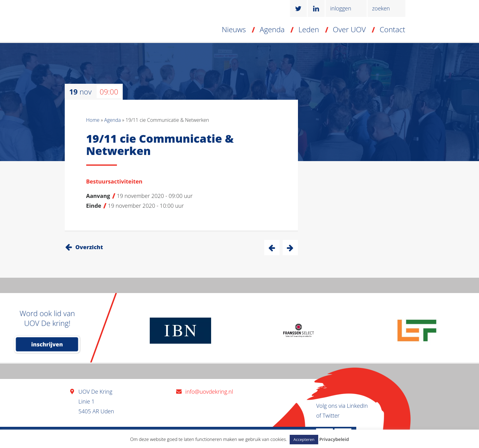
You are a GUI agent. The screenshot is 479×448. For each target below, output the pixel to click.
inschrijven (47, 344)
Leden (309, 29)
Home (93, 120)
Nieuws (234, 29)
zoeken (381, 8)
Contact (392, 29)
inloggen (341, 8)
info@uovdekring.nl (209, 392)
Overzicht (89, 247)
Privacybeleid (334, 439)
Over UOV (350, 29)
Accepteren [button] (304, 439)
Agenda (272, 29)
